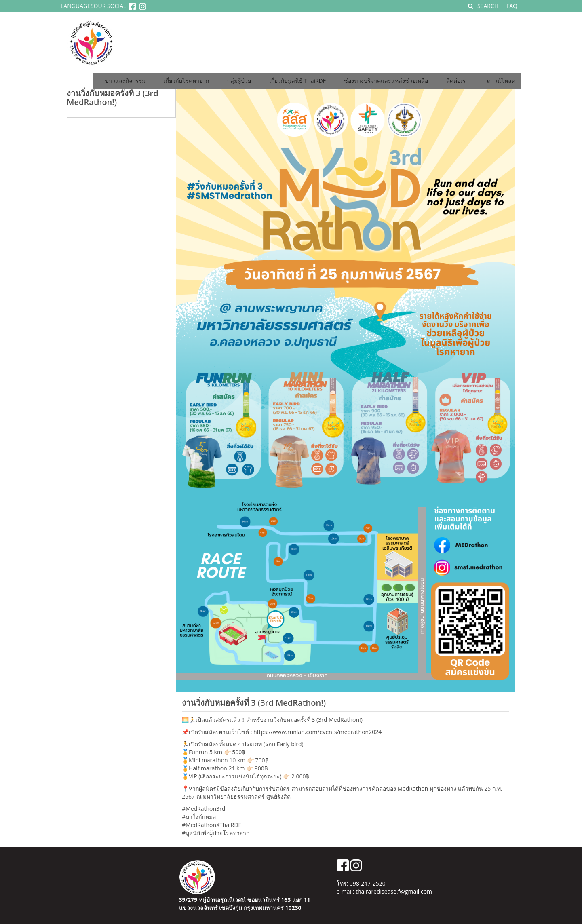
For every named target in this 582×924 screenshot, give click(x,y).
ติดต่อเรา (458, 81)
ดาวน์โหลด (501, 81)
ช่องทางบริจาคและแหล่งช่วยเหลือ (386, 81)
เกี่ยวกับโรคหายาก (186, 81)
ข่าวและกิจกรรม (125, 81)
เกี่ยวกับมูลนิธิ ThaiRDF (297, 81)
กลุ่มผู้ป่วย (239, 81)
